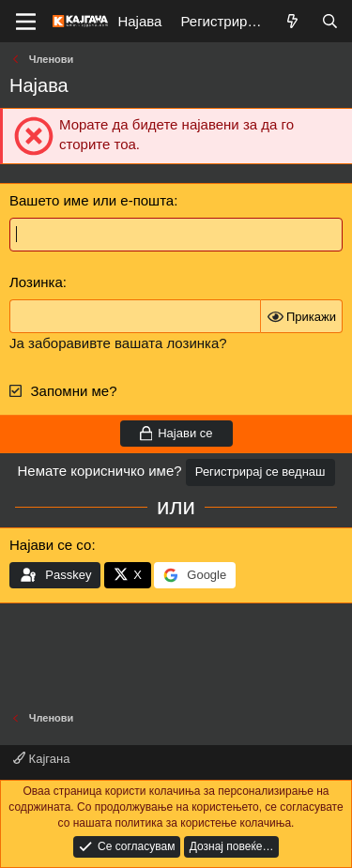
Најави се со (50, 545)
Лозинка (36, 282)
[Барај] (330, 21)
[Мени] (26, 22)
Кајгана (41, 759)
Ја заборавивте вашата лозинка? (118, 343)
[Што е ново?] (292, 21)
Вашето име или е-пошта (92, 200)
